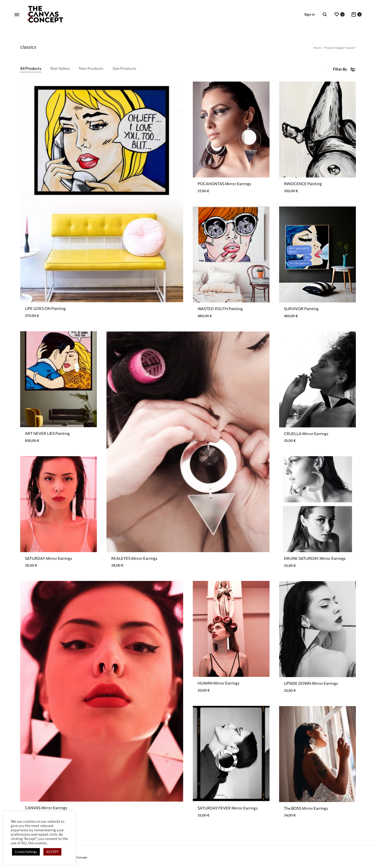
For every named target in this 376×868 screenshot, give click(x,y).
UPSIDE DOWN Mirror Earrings (311, 683)
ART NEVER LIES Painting (47, 433)
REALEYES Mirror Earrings (134, 558)
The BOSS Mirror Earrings (306, 808)
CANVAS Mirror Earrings (46, 808)
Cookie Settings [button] (26, 852)
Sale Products (124, 68)
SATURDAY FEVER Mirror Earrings (228, 808)
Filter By (344, 69)
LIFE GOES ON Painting (45, 308)
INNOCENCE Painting (303, 184)
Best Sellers (60, 68)
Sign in (309, 14)
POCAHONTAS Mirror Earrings (224, 184)
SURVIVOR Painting (301, 309)
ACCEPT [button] (52, 852)
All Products (31, 68)
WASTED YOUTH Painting (220, 309)
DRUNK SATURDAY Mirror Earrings (315, 558)
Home (317, 48)
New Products (91, 68)
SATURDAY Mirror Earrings (48, 558)
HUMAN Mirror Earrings (218, 683)
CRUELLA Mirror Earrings (306, 434)
